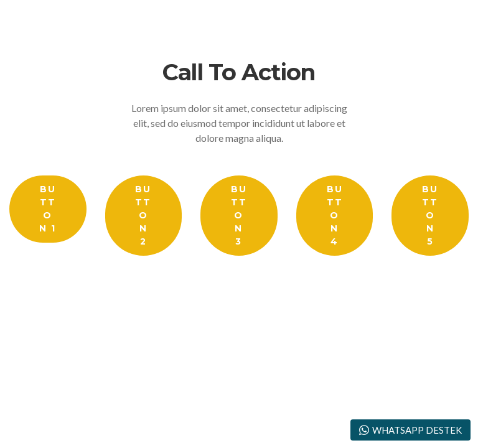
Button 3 (239, 215)
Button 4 (335, 215)
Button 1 (48, 209)
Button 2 (143, 215)
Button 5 (430, 215)
